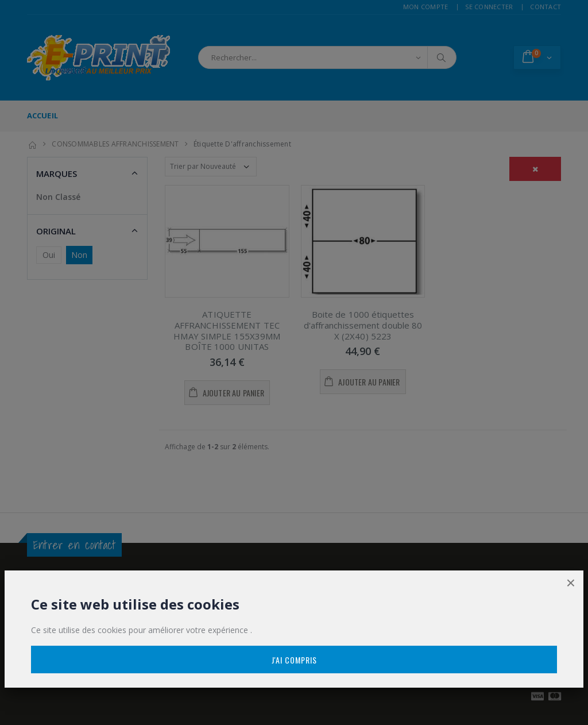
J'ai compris (294, 660)
